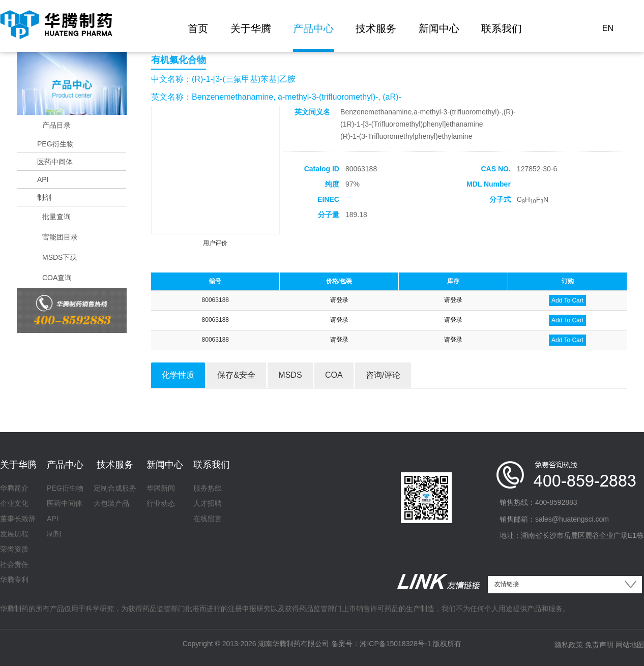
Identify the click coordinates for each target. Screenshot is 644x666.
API (43, 179)
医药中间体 (55, 162)
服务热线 (208, 488)
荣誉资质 (14, 549)
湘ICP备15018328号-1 (395, 644)
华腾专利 (14, 580)
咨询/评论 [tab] (383, 375)
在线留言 (208, 519)
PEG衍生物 (55, 144)
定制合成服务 (115, 488)
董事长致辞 (18, 519)
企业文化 (14, 503)
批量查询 (56, 217)
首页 (198, 28)
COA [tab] (334, 375)
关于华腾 (251, 28)
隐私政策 (569, 645)
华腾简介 (14, 488)
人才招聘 (208, 503)
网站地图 (630, 645)
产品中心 (313, 28)
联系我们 (502, 28)
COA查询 (57, 278)
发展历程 (14, 534)
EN (608, 28)
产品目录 (56, 125)
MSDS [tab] (290, 375)
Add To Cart (567, 300)
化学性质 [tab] (178, 375)
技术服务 (376, 28)
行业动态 (161, 503)
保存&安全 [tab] (236, 375)
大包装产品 (111, 503)
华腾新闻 (161, 488)
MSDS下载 (60, 257)
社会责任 (14, 564)
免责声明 (599, 645)
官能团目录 (60, 237)
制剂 (44, 197)
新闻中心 (439, 28)
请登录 (339, 300)
